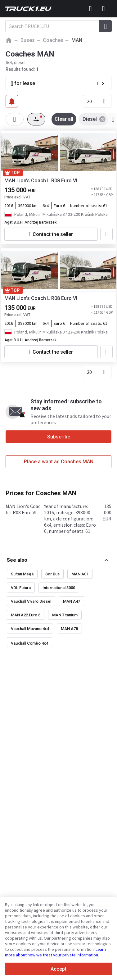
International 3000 (59, 588)
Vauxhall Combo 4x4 (29, 643)
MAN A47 (72, 601)
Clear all (64, 119)
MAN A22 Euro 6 (26, 615)
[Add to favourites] (106, 234)
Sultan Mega (22, 574)
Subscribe (59, 437)
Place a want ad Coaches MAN (59, 462)
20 (89, 101)
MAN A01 (80, 574)
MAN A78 (69, 629)
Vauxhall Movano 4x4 (30, 629)
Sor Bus (52, 574)
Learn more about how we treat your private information (55, 952)
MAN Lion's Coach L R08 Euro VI (41, 181)
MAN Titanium (65, 615)
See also (17, 560)
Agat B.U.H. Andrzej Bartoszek (30, 222)
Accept (58, 969)
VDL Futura (21, 588)
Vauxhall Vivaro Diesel (31, 601)
